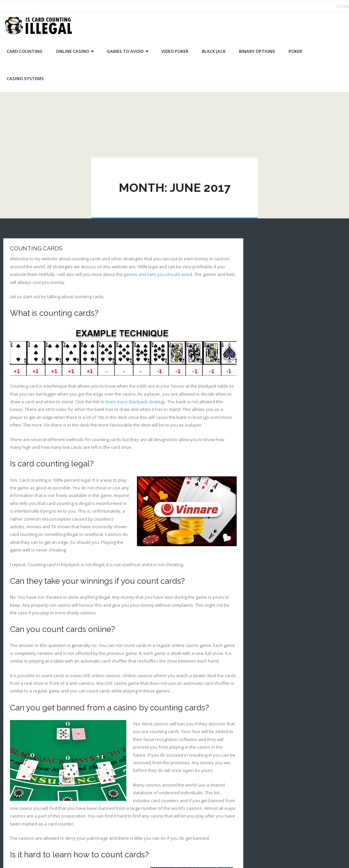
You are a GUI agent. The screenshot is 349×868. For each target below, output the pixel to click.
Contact (342, 6)
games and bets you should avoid (158, 274)
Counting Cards (36, 248)
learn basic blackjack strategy (135, 402)
